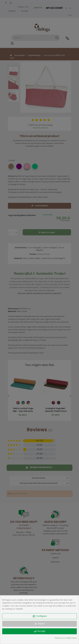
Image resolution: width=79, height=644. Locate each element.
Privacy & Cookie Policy (66, 638)
